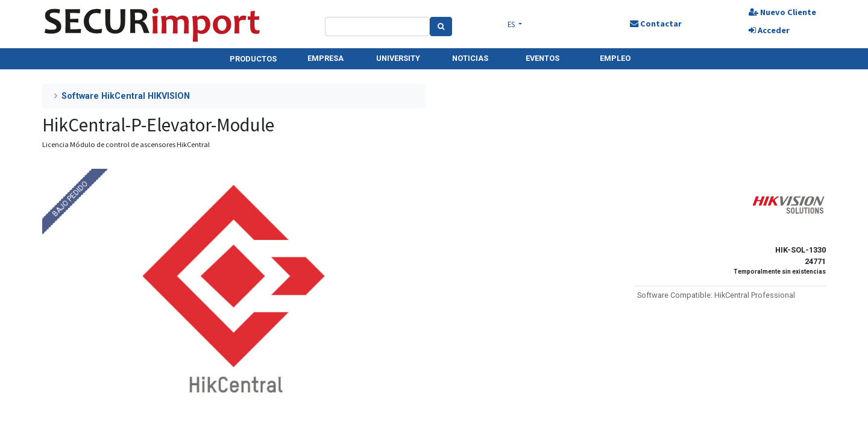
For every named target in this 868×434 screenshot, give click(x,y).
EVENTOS (542, 58)
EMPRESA (325, 58)
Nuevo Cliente (782, 12)
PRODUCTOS (253, 59)
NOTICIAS (470, 58)
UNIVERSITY (398, 58)
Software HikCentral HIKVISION (126, 96)
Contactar (656, 24)
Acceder (769, 30)
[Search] (441, 27)
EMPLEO (615, 58)
